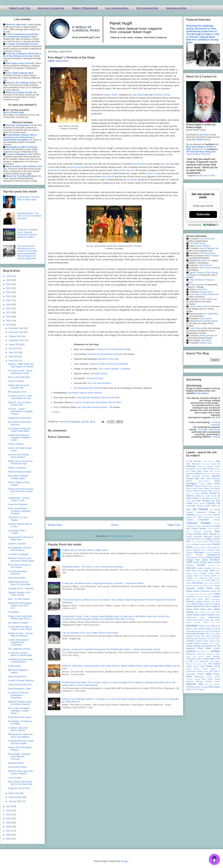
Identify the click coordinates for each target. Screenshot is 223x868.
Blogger (124, 861)
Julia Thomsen (206, 265)
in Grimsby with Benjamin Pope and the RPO (97, 398)
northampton (215, 599)
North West (204, 599)
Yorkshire (200, 689)
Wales (189, 677)
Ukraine (206, 671)
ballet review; (215, 471)
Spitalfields (191, 651)
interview (191, 568)
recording (216, 629)
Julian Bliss (206, 340)
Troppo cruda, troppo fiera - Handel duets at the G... (21, 617)
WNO (211, 687)
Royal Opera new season (20, 717)
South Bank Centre (209, 648)
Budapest (217, 491)
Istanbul (208, 568)
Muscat (206, 586)
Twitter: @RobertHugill (85, 8)
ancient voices (213, 466)
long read (201, 581)
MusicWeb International (209, 430)
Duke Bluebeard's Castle (20, 689)
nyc (213, 601)
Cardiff (207, 506)
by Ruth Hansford (202, 501)
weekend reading (193, 679)
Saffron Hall (199, 636)
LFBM (213, 576)
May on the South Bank (19, 377)
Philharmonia (192, 620)
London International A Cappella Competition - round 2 (20, 438)
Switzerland (191, 659)
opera (217, 604)
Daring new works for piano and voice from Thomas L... (21, 491)
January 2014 (15, 801)
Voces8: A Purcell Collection (21, 681)
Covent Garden (199, 529)
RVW (218, 634)
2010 (9, 819)
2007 (9, 831)
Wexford (190, 681)
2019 (9, 305)
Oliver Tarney (205, 268)
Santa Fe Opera (209, 639)
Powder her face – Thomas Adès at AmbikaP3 (21, 635)
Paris (203, 617)
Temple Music (209, 659)
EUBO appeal (14, 666)
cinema (198, 515)
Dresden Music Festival (205, 534)
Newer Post (55, 525)
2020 (9, 300)
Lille (196, 578)
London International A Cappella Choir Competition (18, 642)
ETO (211, 541)
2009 (9, 823)
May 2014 (13, 357)
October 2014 (15, 336)
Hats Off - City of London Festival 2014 (20, 404)
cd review (200, 509)
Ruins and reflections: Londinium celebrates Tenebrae (19, 511)
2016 (9, 317)
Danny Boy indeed (17, 578)
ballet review (203, 471)
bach (188, 471)
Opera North (192, 609)
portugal (197, 622)
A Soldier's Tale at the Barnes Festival (18, 729)
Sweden (217, 656)
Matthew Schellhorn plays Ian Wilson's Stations (20, 703)
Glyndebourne (214, 555)
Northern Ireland (194, 601)
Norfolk (217, 596)
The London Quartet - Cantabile (114, 369)
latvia (218, 571)
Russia (213, 634)
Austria (211, 469)
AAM (218, 461)
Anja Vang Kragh (140, 95)
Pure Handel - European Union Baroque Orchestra (19, 757)
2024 (9, 284)
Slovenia (204, 644)
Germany (216, 552)
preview (192, 625)
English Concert (213, 539)
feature (209, 544)
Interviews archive (176, 8)
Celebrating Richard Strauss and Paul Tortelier (21, 742)
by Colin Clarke (209, 496)
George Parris (206, 292)
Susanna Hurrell (75, 167)
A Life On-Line (193, 461)
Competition (14, 612)
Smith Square (215, 644)
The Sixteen (214, 664)
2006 (9, 835)
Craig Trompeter (197, 285)
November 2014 (16, 332)
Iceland (211, 565)
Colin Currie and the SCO (20, 685)
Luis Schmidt (205, 239)
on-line (199, 604)
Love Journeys (15, 778)
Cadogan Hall (213, 503)
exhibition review (198, 544)
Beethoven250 (203, 481)
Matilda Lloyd (205, 343)
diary (217, 531)
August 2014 (15, 345)
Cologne (190, 520)
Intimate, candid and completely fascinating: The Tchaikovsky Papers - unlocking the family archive (111, 649)
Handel (201, 565)
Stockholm (191, 654)
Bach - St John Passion (19, 599)
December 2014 (16, 328)
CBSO (214, 506)
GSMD (189, 562)
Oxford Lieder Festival (203, 615)
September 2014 (17, 340)
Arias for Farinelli (16, 381)
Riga (207, 631)
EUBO (217, 541)
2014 (9, 325)
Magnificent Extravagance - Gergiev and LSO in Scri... (21, 606)
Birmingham (192, 484)
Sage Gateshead (213, 636)
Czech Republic (214, 529)
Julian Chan (202, 290)
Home (57, 412)
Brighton (198, 486)
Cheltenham (201, 512)
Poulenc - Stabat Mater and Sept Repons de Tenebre (21, 365)
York (194, 689)
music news (205, 588)
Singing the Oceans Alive (20, 418)
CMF (200, 517)
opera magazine (213, 606)
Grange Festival (213, 557)
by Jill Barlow (205, 498)
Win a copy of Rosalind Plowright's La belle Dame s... (19, 711)
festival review (199, 547)
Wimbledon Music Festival (197, 687)
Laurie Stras (195, 328)
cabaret (203, 503)
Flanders (196, 550)
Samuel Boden (140, 164)
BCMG (189, 481)
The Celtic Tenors (197, 244)
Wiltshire (217, 684)
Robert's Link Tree (20, 8)
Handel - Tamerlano (17, 468)
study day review (195, 656)
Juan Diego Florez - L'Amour (17, 532)
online (206, 604)
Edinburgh (198, 536)
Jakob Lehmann (207, 336)
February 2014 (16, 797)
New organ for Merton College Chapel (18, 477)
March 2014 (14, 793)
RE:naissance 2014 (17, 392)
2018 (9, 309)
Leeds (203, 573)
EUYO (189, 544)
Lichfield (190, 578)
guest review (214, 562)
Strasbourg (201, 654)
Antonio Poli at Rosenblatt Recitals (114, 349)
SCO (218, 639)
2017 (9, 313)
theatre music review (196, 666)
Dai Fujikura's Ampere (18, 623)
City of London (207, 515)
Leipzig (189, 576)
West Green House (211, 679)
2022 (9, 292)
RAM (213, 626)
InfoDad (216, 437)
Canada (200, 506)
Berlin (217, 481)
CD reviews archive (147, 8)
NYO (218, 601)
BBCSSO (216, 479)
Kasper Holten (110, 95)
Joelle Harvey (126, 170)
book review (214, 484)
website (217, 677)
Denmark (208, 531)
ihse (219, 565)
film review (212, 547)
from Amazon (202, 393)
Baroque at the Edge (212, 474)
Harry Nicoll (107, 176)
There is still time (16, 444)
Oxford (189, 615)
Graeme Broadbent (58, 170)
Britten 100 (209, 488)
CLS (195, 517)
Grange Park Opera (197, 560)
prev (218, 622)
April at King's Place (17, 767)
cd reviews (215, 509)
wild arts (208, 684)
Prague (206, 622)
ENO (188, 541)
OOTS (212, 604)
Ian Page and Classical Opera (92, 407)
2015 (9, 321)
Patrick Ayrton (205, 319)
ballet (193, 471)
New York (199, 594)
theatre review (213, 666)
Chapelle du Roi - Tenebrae (21, 589)
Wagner (217, 674)
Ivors (218, 568)
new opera (190, 594)
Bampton (190, 474)
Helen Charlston (212, 256)
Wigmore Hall (194, 684)
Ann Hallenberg (211, 314)
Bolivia (202, 484)
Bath (188, 476)
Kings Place (209, 571)
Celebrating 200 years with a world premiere (20, 661)
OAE (194, 604)
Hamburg (190, 565)
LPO (208, 581)
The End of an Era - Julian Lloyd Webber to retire (20, 397)
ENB (203, 539)
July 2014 (13, 348)
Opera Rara (206, 609)
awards (217, 469)
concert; (217, 523)
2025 (9, 280)
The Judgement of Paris (19, 649)
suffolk (208, 656)
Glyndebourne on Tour (195, 557)
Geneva (208, 552)
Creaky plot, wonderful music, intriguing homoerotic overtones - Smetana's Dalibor (103, 583)
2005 (9, 839)
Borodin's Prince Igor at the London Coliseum (21, 772)
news (217, 594)
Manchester (198, 583)
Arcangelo (190, 469)
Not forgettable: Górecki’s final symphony (20, 549)
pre (213, 622)
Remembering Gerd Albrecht (88, 388)
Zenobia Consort (99, 373)
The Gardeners (201, 661)
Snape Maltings (194, 646)
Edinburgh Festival (212, 536)
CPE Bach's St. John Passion (18, 519)
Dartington (197, 532)
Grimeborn (215, 560)
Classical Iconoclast (215, 424)
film (206, 547)
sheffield (190, 644)
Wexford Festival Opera (208, 681)
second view (215, 641)
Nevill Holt (216, 591)
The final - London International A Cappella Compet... (20, 412)
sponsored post (204, 651)
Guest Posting (200, 562)
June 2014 (14, 352)
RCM (218, 626)
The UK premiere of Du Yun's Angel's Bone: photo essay (90, 633)
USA (211, 671)
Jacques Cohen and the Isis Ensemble (109, 364)
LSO (213, 581)
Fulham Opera (214, 550)
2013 (9, 806)
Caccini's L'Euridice (17, 544)
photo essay (204, 620)
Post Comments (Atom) (121, 536)
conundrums (207, 526)
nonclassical (208, 597)
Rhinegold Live (198, 631)
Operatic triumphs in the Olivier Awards (19, 594)
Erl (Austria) (197, 542)
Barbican (199, 474)
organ (213, 612)
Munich (217, 583)
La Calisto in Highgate (18, 554)
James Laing (154, 173)
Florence (204, 550)
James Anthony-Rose (199, 306)
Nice (197, 597)
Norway (207, 601)
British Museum (214, 486)
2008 (9, 827)
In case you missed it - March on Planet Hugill (20, 654)
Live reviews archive (117, 8)
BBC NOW (206, 479)
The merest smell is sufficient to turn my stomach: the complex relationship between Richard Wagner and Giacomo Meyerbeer (27, 252)
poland (189, 622)
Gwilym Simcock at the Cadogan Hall (19, 387)
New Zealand (208, 594)
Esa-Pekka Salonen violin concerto (85, 393)
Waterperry (199, 677)
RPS (207, 634)
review (189, 631)
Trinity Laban (209, 669)
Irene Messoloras (207, 253)
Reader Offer (192, 629)
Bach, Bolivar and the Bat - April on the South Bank (20, 783)
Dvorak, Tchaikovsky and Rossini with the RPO (98, 402)
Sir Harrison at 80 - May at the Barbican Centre (20, 372)
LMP (211, 578)
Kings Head (196, 571)
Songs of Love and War (19, 788)
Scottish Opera (202, 641)
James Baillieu (203, 246)
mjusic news (209, 583)
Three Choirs (193, 669)
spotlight (215, 651)
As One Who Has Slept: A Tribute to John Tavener (20, 628)
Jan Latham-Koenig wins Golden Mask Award (19, 430)
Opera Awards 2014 (17, 677)
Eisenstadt (191, 539)
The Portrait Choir (94, 378)
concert (217, 520)
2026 (9, 276)
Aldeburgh (191, 466)
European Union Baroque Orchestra (106, 354)
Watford (209, 677)
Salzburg (190, 639)
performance (214, 617)
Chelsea (190, 512)
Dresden (190, 534)
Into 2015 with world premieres (17, 573)
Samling (198, 639)
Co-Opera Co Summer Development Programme (18, 695)
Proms (202, 626)
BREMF (190, 486)
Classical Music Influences (198, 154)
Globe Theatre (194, 555)
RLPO (211, 631)
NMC (201, 597)
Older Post (174, 525)
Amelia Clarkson (206, 299)
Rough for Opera (16, 763)
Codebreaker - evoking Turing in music (19, 499)
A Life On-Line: (208, 461)
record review (205, 629)
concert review (198, 523)
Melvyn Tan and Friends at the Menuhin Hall (20, 462)
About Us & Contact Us (51, 8)
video (208, 674)
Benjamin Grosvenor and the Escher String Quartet (21, 559)
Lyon (218, 581)
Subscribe (203, 214)
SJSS (197, 644)
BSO (210, 491)
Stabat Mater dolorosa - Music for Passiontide (19, 583)
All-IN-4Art (201, 466)
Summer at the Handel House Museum (18, 456)
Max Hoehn (203, 260)
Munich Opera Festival (195, 586)
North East (191, 599)
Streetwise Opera (213, 654)
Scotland (190, 641)
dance (188, 532)
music (212, 586)
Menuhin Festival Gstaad (20, 472)
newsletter (190, 596)
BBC (197, 479)
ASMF (205, 469)
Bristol (205, 486)
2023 (9, 288)
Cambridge (191, 506)
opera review (62, 61)
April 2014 (14, 361)
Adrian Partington (207, 248)
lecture (196, 573)
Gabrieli (189, 552)
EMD (198, 539)
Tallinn (199, 659)
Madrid (189, 583)
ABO (188, 464)
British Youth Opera (195, 488)
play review (215, 620)
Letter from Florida (201, 576)
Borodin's (108, 359)
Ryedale (190, 636)
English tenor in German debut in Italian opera (85, 550)
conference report (194, 526)
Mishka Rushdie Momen (207, 321)
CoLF (218, 517)
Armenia (198, 469)
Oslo (218, 612)
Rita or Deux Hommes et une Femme (19, 566)
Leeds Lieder (214, 573)
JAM (188, 571)
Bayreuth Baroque (201, 476)
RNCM (217, 631)
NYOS (189, 604)
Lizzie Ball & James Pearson (202, 294)
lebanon (189, 573)
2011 (9, 815)
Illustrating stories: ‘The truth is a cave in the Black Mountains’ (93, 567)
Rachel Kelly (130, 180)
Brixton (197, 491)
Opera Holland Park (195, 606)
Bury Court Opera (193, 493)
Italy (214, 568)
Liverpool (203, 578)
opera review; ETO (202, 612)
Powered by (203, 225)
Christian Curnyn (162, 95)
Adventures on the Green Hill (206, 464)
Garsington (199, 552)
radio (208, 626)
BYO (196, 503)
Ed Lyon (166, 164)
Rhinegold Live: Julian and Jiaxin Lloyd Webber (20, 736)
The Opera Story (200, 664)
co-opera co (209, 517)
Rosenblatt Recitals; (196, 634)
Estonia (205, 542)
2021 (9, 296)
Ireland (200, 568)
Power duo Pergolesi (18, 504)
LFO (218, 576)
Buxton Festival (209, 493)
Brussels (204, 491)
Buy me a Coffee (207, 176)
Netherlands (205, 591)
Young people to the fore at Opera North (21, 538)
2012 (9, 811)
